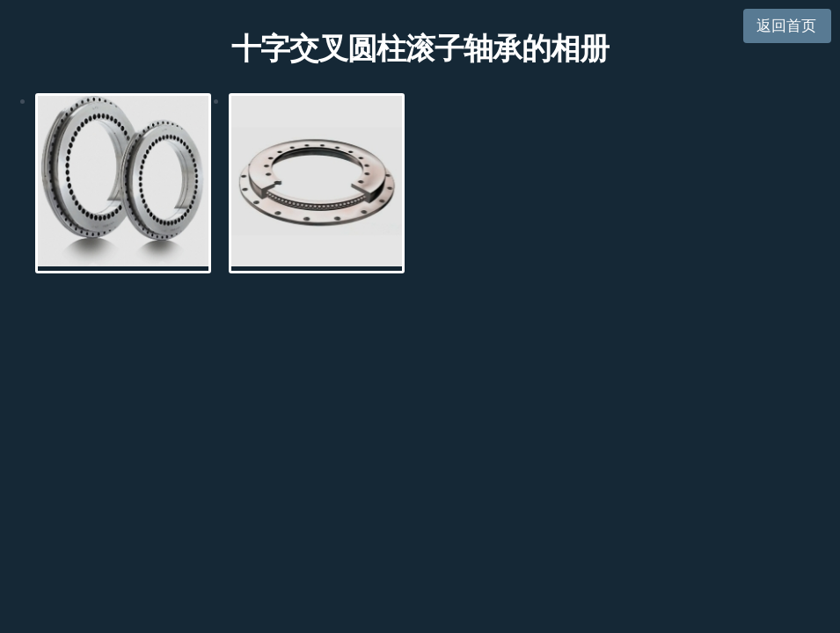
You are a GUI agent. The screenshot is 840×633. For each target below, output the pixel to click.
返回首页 (786, 26)
